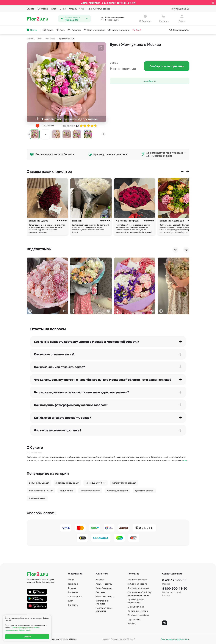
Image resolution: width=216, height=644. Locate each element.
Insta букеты (150, 81)
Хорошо (27, 637)
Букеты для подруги (117, 491)
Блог (54, 9)
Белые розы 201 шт (39, 483)
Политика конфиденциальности (175, 639)
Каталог (100, 580)
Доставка (43, 9)
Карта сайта (134, 619)
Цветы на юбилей (144, 491)
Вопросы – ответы (105, 596)
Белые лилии (67, 491)
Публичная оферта (137, 584)
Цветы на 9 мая (37, 498)
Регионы (132, 624)
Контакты (73, 605)
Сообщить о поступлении (167, 66)
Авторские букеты (90, 491)
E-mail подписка (136, 607)
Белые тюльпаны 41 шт (41, 491)
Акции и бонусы (104, 584)
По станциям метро (138, 611)
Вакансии (73, 592)
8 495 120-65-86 (174, 580)
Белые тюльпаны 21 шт (124, 483)
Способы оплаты (104, 588)
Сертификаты (75, 596)
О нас (63, 9)
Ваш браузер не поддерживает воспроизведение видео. (47, 286)
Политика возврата (137, 580)
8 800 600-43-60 (175, 588)
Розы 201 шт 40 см (95, 483)
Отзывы (77, 9)
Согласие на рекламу (138, 588)
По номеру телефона (138, 615)
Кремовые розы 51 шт (67, 483)
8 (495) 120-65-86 (180, 9)
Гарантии (73, 584)
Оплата (30, 9)
